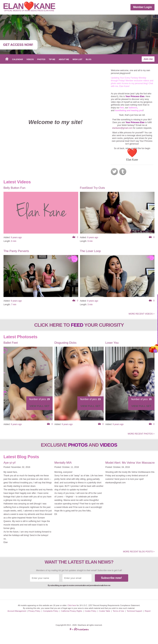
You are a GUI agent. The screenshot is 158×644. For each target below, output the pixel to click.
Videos (30, 59)
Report (148, 611)
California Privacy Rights (72, 611)
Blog (89, 59)
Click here (72, 605)
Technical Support (134, 611)
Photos (41, 59)
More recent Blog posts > (139, 552)
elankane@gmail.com (122, 128)
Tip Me (52, 59)
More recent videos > (142, 314)
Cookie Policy (91, 611)
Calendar (18, 59)
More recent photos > (141, 434)
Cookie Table (105, 611)
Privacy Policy (34, 611)
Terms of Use (118, 611)
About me (64, 59)
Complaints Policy (51, 611)
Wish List (78, 59)
